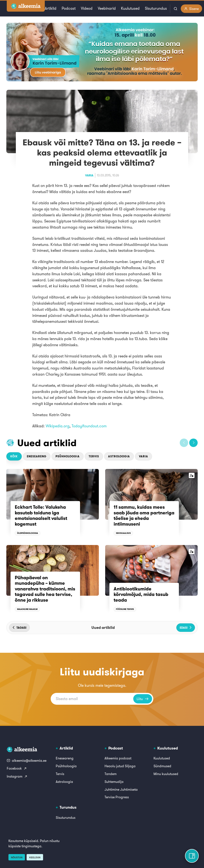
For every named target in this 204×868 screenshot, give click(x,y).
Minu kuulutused (166, 774)
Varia (89, 175)
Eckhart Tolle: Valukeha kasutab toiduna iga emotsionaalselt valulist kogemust (41, 515)
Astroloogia (119, 456)
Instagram (17, 776)
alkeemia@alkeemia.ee (27, 760)
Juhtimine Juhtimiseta (121, 789)
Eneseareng (37, 456)
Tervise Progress (117, 797)
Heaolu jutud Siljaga (120, 766)
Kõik (14, 456)
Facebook (17, 768)
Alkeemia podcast (118, 758)
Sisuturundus (156, 8)
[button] (184, 443)
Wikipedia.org (58, 426)
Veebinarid (107, 8)
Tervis (94, 456)
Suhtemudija (114, 782)
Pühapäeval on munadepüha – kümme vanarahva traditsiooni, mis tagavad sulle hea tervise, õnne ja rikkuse (45, 589)
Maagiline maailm (27, 609)
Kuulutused (130, 8)
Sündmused (162, 766)
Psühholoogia (68, 456)
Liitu (143, 699)
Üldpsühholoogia (28, 533)
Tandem (111, 774)
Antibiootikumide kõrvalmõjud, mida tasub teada (141, 594)
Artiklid (51, 8)
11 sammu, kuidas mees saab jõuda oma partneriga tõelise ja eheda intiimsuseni (144, 515)
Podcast (69, 8)
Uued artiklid (47, 443)
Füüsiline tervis (125, 609)
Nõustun (17, 857)
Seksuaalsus (123, 533)
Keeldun (35, 857)
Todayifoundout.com (89, 426)
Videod (87, 8)
